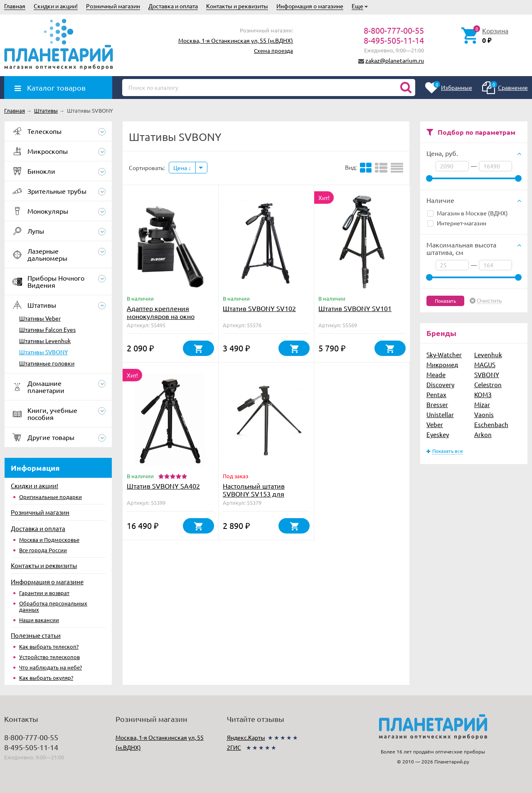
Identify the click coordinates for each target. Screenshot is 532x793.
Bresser (437, 404)
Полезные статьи (36, 635)
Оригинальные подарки (50, 497)
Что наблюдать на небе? (50, 667)
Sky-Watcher (444, 355)
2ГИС (234, 747)
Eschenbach (491, 424)
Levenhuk (488, 355)
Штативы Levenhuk (45, 341)
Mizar (482, 404)
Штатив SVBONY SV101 (355, 308)
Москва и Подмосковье (49, 540)
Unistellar (440, 414)
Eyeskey (438, 434)
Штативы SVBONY (43, 352)
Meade (436, 374)
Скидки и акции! (56, 6)
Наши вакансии (39, 620)
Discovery (440, 384)
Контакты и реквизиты (237, 6)
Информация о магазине (310, 6)
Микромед (442, 364)
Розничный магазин (113, 6)
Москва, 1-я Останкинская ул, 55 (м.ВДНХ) (236, 40)
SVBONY (487, 374)
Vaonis (484, 414)
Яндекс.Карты (246, 737)
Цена (182, 168)
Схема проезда (273, 51)
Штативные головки (47, 363)
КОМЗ (483, 394)
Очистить (489, 301)
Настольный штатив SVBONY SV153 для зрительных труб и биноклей (254, 498)
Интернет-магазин (457, 223)
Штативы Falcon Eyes (47, 329)
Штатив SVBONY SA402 (163, 486)
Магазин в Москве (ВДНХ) (468, 213)
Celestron (488, 384)
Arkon (483, 434)
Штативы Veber (40, 318)
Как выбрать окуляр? (46, 678)
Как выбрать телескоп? (49, 646)
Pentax (436, 394)
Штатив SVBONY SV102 (259, 308)
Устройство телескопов (49, 657)
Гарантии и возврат (44, 593)
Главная (15, 6)
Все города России (43, 550)
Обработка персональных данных (53, 606)
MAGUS (485, 364)
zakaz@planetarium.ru (395, 60)
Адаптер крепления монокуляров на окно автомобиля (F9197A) (161, 316)
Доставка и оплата (173, 6)
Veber (435, 424)
